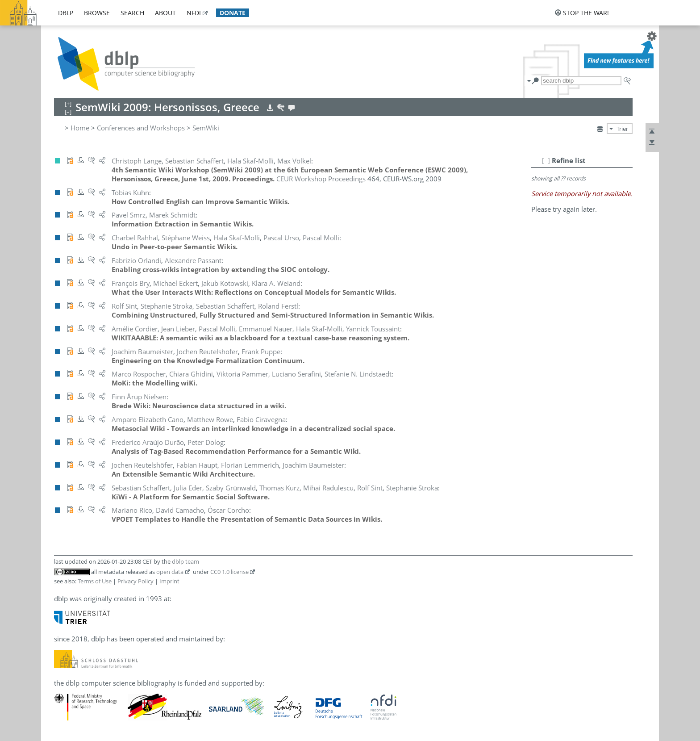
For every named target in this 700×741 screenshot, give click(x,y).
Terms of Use (95, 581)
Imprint (169, 581)
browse (97, 13)
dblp (66, 13)
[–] (546, 160)
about (165, 13)
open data (170, 572)
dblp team (185, 561)
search (132, 13)
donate (233, 13)
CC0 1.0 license (229, 572)
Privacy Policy (135, 581)
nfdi (194, 13)
